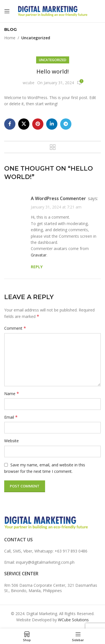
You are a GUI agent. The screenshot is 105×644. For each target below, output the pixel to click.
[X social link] (24, 124)
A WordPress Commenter (58, 198)
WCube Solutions (73, 620)
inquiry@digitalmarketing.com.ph (45, 562)
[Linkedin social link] (52, 124)
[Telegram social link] (66, 124)
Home (10, 38)
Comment (15, 328)
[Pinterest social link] (38, 124)
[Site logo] (53, 11)
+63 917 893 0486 (71, 551)
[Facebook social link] (10, 124)
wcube (29, 83)
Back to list (53, 147)
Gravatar (39, 255)
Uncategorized (36, 38)
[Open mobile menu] (7, 11)
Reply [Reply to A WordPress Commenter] (37, 267)
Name (12, 394)
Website (11, 441)
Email (11, 417)
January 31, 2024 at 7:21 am (56, 207)
